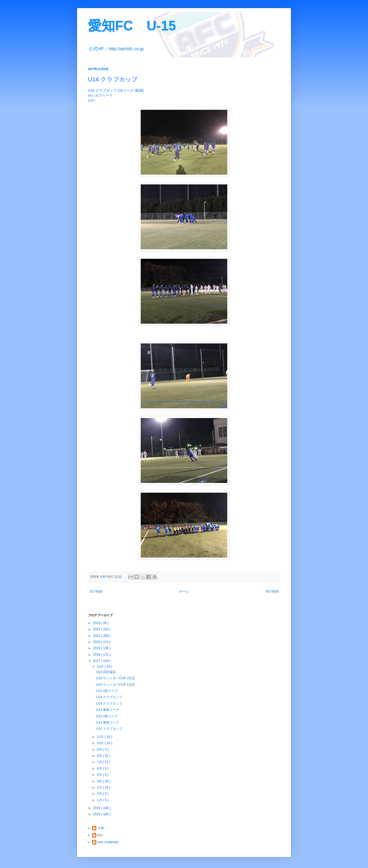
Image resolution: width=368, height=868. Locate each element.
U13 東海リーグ (108, 710)
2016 (97, 808)
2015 (97, 814)
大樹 (101, 828)
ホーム (184, 591)
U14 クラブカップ (109, 697)
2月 (100, 794)
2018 (97, 655)
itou (100, 835)
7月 (100, 762)
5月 (100, 775)
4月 (100, 781)
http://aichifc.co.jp (126, 49)
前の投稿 (272, 591)
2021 (97, 636)
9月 (100, 750)
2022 (97, 629)
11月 (101, 737)
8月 (100, 756)
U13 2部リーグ (107, 691)
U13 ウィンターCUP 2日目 (116, 678)
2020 (97, 642)
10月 (101, 743)
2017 (97, 661)
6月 (100, 768)
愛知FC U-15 (132, 26)
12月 (101, 667)
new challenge (108, 842)
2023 (97, 623)
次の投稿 (96, 591)
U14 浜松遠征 (106, 672)
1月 (100, 800)
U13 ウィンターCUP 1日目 (116, 685)
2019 (97, 648)
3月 (100, 787)
